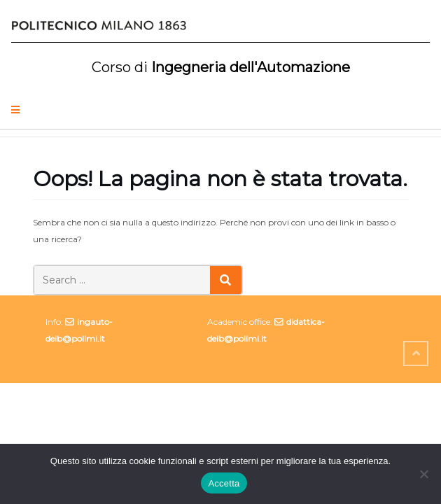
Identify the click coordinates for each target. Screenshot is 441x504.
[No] (423, 474)
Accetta (224, 483)
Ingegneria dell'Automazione (221, 67)
